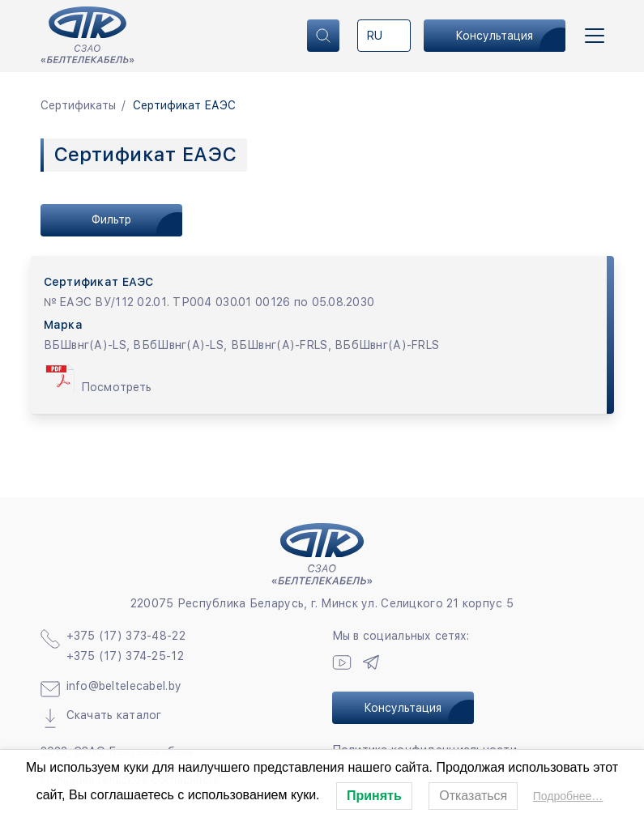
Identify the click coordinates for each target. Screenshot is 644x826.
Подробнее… (568, 796)
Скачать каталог (114, 715)
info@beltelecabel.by (124, 686)
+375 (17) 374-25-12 (125, 656)
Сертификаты (78, 105)
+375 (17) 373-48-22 (126, 636)
